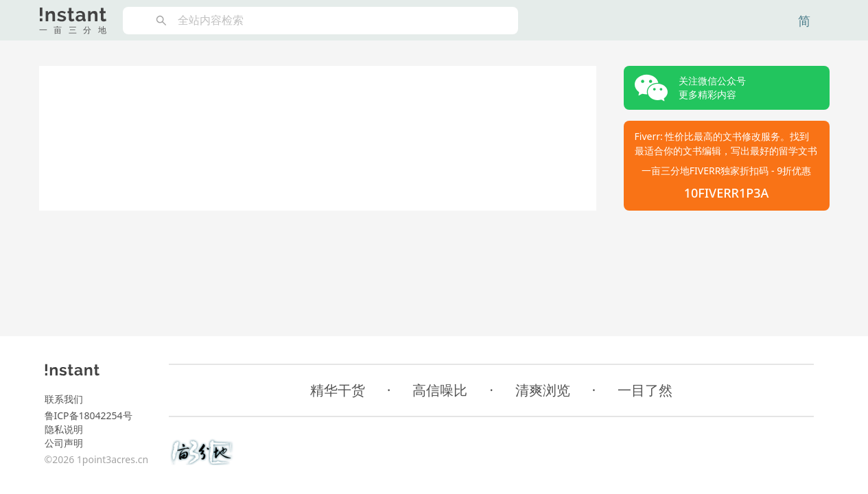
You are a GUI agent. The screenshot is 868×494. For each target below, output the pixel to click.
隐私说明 (64, 429)
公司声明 (64, 443)
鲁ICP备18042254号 (89, 415)
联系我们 (64, 399)
